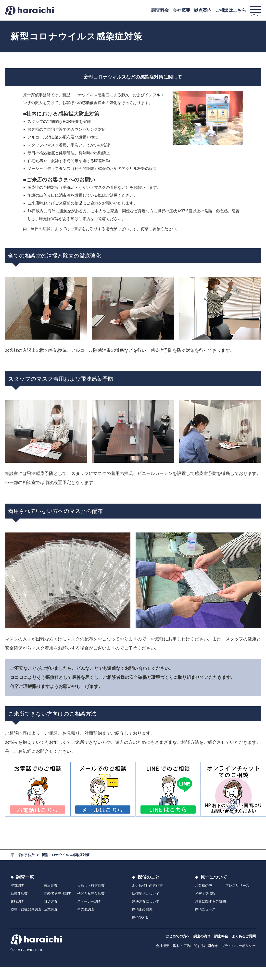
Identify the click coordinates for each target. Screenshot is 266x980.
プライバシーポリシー (239, 946)
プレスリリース (237, 886)
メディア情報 (205, 894)
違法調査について (146, 901)
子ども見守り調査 (91, 894)
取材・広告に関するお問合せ (195, 946)
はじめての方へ (178, 936)
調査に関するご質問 (210, 901)
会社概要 (181, 10)
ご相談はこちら (231, 10)
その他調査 (86, 909)
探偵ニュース (205, 909)
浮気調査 (17, 886)
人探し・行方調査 (91, 886)
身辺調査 (51, 901)
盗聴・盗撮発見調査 (26, 909)
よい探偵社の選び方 (147, 886)
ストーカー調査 (89, 901)
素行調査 (17, 901)
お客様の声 (203, 886)
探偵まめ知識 (142, 909)
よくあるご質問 (244, 936)
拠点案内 (203, 10)
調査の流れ (202, 936)
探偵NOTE (140, 917)
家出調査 (51, 886)
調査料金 (160, 10)
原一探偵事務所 (23, 855)
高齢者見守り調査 (58, 894)
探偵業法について (146, 894)
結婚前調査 (19, 894)
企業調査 (51, 909)
